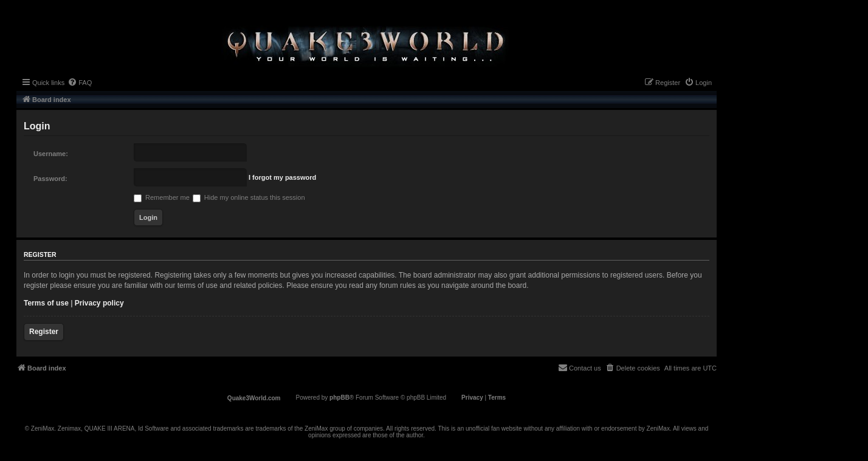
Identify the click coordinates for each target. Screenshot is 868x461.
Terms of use (46, 303)
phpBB (339, 398)
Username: (51, 154)
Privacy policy (99, 303)
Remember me (162, 197)
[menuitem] (80, 83)
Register (44, 332)
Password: (50, 179)
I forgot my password (282, 177)
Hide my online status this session (249, 197)
